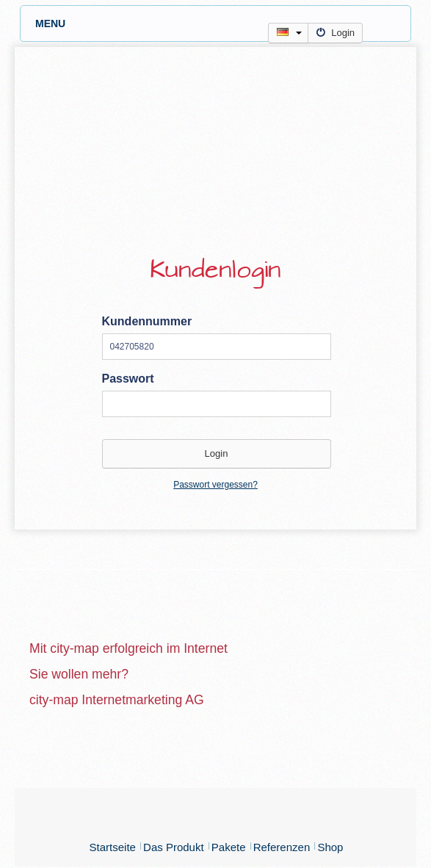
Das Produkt (174, 847)
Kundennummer (147, 321)
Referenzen (282, 847)
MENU (223, 23)
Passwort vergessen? (215, 485)
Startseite (113, 847)
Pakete (229, 847)
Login (335, 33)
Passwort (128, 379)
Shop (330, 847)
